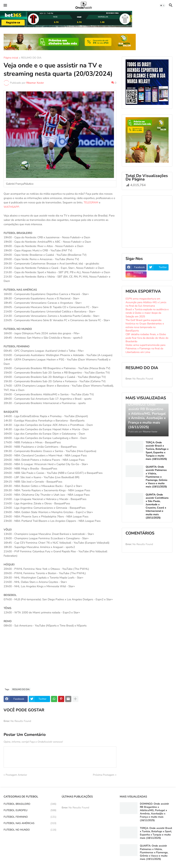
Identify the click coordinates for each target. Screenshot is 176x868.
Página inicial (11, 58)
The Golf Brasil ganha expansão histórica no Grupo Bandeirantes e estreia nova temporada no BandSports (145, 325)
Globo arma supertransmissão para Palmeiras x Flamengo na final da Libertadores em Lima (145, 349)
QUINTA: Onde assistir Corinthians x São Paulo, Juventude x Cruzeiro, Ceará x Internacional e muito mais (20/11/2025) (157, 506)
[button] (5, 5)
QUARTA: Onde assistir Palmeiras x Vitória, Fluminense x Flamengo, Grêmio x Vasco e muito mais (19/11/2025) (156, 477)
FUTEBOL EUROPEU (30, 810)
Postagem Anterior (16, 775)
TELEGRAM (91, 202)
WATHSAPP (11, 207)
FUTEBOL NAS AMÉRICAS (30, 823)
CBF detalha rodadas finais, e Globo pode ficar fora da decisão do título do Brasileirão (147, 338)
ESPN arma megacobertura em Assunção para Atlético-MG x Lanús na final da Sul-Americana (146, 302)
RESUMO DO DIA (31, 58)
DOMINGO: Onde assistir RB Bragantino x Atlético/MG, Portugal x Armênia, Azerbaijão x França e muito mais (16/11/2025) (154, 812)
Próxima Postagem (104, 775)
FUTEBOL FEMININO (30, 817)
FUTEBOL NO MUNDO (30, 830)
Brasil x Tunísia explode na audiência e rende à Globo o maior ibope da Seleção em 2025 (147, 313)
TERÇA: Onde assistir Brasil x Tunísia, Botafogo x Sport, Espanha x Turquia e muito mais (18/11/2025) (157, 451)
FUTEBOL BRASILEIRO (30, 804)
